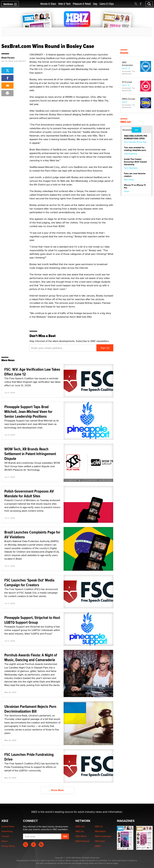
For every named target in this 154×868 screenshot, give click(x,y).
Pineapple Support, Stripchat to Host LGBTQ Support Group (32, 620)
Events (124, 53)
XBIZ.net (126, 122)
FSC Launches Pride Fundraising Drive (29, 757)
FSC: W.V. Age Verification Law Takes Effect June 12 (32, 372)
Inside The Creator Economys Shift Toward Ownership (135, 162)
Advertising (7, 831)
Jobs (136, 130)
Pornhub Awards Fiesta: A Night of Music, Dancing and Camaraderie (31, 657)
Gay (95, 4)
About (4, 841)
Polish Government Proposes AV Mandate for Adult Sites (29, 494)
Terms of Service (106, 863)
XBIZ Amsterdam (127, 64)
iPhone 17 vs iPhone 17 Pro (135, 186)
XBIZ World (81, 836)
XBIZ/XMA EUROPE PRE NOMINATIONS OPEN (136, 137)
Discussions (127, 130)
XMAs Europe (129, 99)
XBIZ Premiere (82, 841)
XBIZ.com (80, 826)
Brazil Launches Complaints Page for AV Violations (32, 535)
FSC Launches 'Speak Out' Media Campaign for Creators (29, 583)
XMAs (98, 846)
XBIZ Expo (100, 841)
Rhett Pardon (8, 58)
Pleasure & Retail (82, 4)
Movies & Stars (48, 4)
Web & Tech (64, 4)
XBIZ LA (99, 826)
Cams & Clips (107, 4)
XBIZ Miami (100, 831)
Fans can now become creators (135, 175)
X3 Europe (127, 82)
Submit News (8, 826)
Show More (57, 790)
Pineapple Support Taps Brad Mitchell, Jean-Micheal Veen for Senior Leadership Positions (28, 412)
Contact (5, 836)
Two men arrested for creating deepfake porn (135, 149)
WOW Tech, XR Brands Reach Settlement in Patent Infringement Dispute (30, 454)
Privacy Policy (8, 846)
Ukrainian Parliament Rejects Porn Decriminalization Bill (30, 709)
